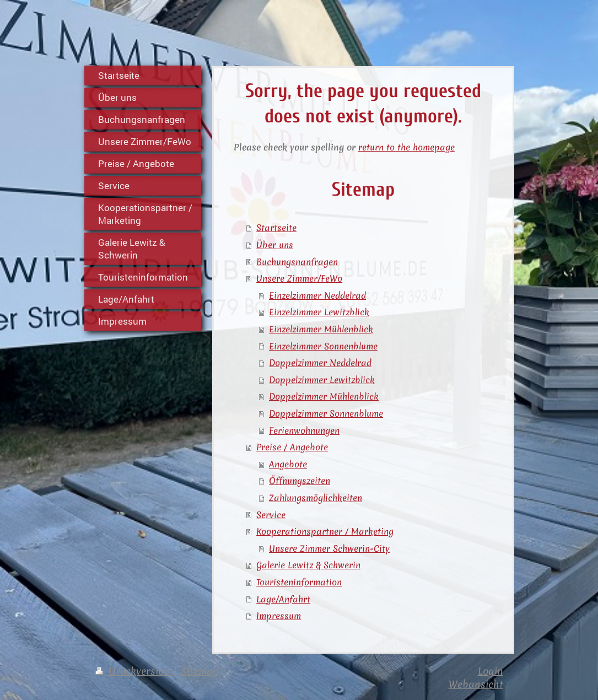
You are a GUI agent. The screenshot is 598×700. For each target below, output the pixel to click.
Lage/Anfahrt (283, 599)
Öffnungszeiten (300, 481)
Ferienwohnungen (304, 430)
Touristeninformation (299, 582)
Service (271, 515)
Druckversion (134, 671)
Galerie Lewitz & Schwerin (308, 565)
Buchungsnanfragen (297, 262)
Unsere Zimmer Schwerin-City (329, 548)
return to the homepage (406, 147)
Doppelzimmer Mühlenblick (324, 396)
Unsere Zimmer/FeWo (299, 278)
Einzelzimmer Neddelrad (317, 295)
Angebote (288, 464)
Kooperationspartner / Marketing (325, 531)
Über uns (275, 245)
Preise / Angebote (292, 447)
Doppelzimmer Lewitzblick (322, 380)
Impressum (279, 616)
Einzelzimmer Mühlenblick (321, 329)
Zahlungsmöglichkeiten (316, 498)
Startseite (276, 228)
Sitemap (200, 671)
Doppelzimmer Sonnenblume (326, 413)
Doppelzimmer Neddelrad (320, 363)
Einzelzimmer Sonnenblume (323, 346)
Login (491, 671)
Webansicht (476, 684)
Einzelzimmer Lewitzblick (319, 312)
